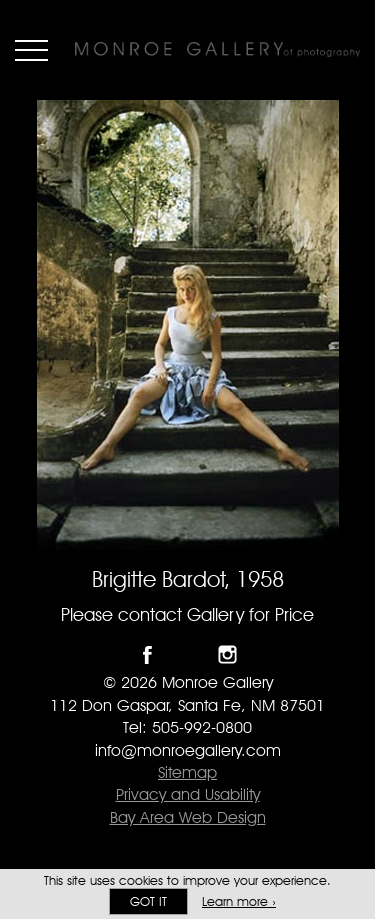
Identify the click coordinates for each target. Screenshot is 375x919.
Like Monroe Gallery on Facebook (147, 654)
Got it (148, 901)
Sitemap (187, 772)
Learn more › (239, 901)
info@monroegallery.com (188, 750)
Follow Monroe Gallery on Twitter (187, 654)
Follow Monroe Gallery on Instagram (227, 654)
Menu (31, 50)
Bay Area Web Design (188, 817)
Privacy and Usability (188, 794)
